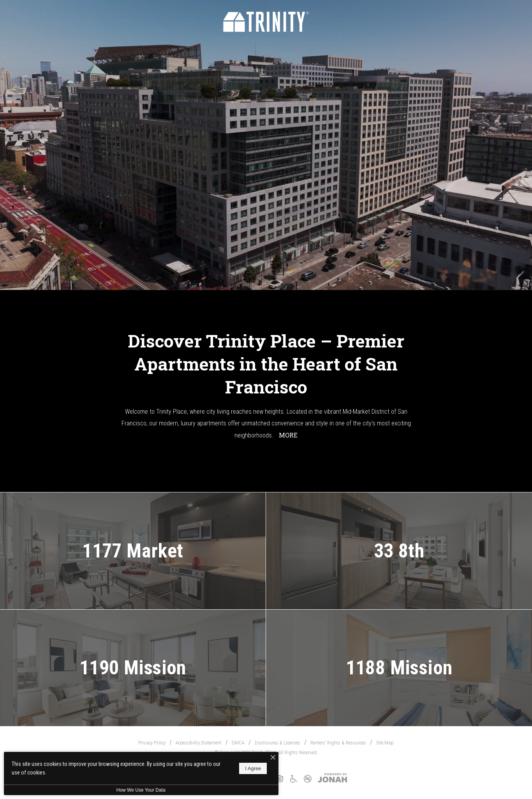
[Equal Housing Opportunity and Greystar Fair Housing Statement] (280, 781)
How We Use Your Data (140, 790)
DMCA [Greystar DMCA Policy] (238, 743)
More (288, 435)
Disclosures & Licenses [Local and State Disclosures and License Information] (277, 743)
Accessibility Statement (199, 743)
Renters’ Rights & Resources (338, 743)
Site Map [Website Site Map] (385, 743)
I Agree (251, 768)
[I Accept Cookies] (271, 758)
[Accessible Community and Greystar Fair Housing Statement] (294, 781)
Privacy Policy (152, 743)
